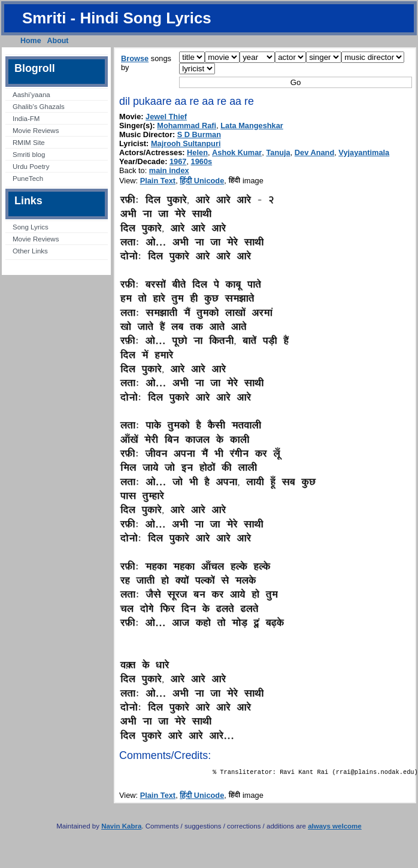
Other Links (30, 251)
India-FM (26, 119)
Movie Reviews (36, 131)
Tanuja (278, 152)
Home (31, 41)
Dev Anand (314, 152)
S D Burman (199, 134)
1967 (178, 161)
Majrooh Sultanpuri (186, 143)
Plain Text (158, 181)
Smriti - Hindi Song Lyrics (117, 18)
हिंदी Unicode (202, 181)
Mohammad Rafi (187, 125)
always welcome (335, 828)
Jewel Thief (166, 117)
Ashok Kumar (237, 152)
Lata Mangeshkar (252, 125)
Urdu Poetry (31, 167)
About (58, 41)
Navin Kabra (121, 828)
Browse (135, 58)
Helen (197, 152)
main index (169, 170)
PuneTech (28, 179)
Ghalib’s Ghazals (39, 107)
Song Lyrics (31, 227)
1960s (202, 161)
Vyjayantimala (364, 152)
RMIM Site (29, 143)
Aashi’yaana (31, 95)
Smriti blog (29, 155)
